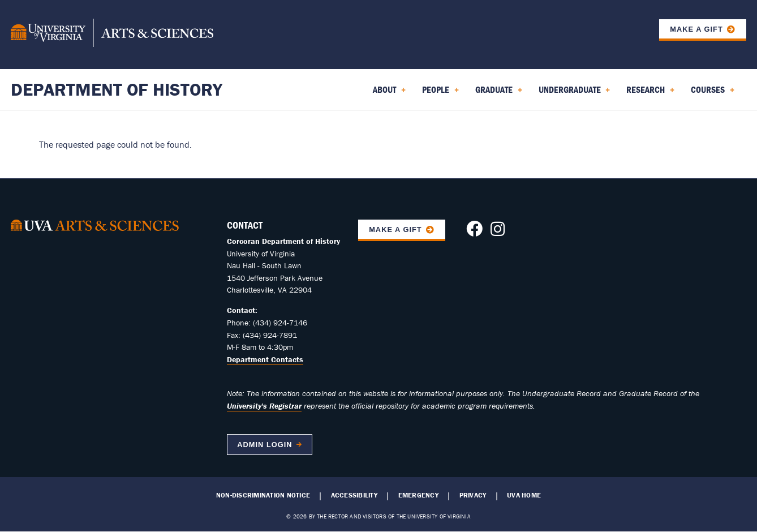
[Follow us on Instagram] (498, 232)
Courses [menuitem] (713, 93)
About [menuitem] (389, 93)
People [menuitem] (440, 93)
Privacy (473, 495)
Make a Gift (696, 29)
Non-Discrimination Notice (263, 495)
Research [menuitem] (650, 93)
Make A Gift (395, 229)
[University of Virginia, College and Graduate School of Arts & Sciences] (112, 35)
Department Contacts (265, 359)
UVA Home (524, 495)
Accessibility (354, 495)
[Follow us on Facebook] (474, 232)
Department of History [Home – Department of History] (117, 89)
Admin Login (264, 445)
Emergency (418, 495)
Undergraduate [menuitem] (575, 93)
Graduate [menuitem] (499, 93)
